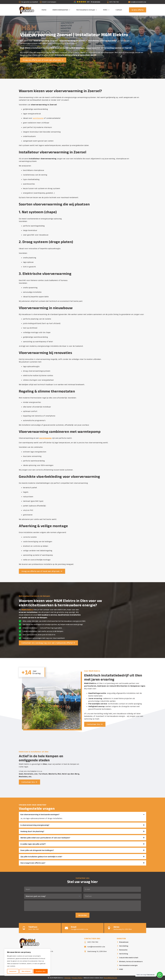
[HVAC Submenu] (109, 10)
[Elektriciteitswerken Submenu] (70, 10)
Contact (119, 10)
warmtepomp (38, 118)
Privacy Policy (77, 978)
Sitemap (68, 978)
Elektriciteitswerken (60, 10)
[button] (87, 2)
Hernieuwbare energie (86, 10)
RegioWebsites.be (110, 978)
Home (44, 10)
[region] (27, 962)
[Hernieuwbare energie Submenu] (97, 10)
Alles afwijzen (26, 971)
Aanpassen (13, 971)
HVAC (105, 10)
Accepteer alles (41, 971)
